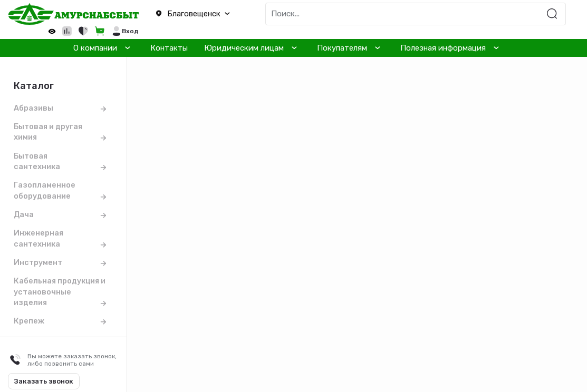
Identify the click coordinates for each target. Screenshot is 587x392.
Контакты (169, 48)
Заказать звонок (44, 381)
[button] (196, 14)
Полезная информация (443, 48)
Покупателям (342, 48)
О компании (95, 48)
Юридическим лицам (244, 48)
